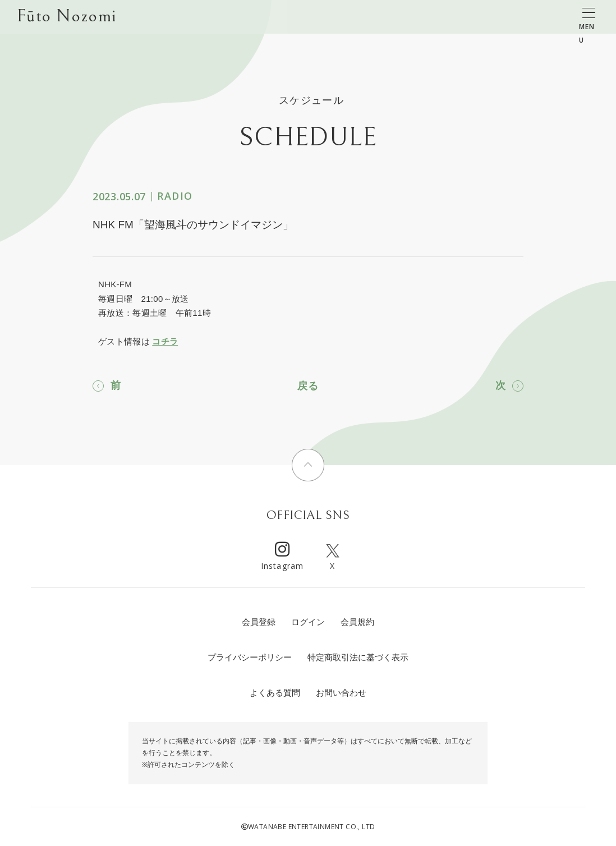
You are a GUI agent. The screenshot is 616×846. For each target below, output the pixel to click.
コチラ (165, 341)
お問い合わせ (341, 693)
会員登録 (259, 622)
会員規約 (357, 622)
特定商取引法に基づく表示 (358, 657)
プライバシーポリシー (250, 657)
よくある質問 (275, 693)
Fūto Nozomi (66, 17)
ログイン (308, 622)
